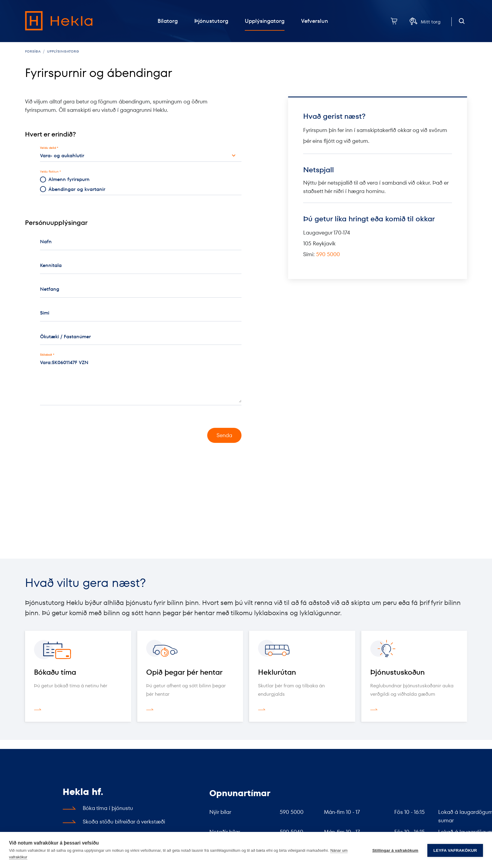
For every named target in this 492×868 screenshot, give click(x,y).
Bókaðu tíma (55, 672)
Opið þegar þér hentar (184, 672)
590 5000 (328, 254)
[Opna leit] (462, 21)
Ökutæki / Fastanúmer (65, 337)
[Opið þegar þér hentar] (190, 650)
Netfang (50, 289)
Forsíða (33, 51)
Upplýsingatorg (63, 51)
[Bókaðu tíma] (78, 650)
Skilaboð (46, 355)
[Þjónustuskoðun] (414, 650)
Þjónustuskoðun (397, 672)
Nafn (46, 242)
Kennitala (51, 265)
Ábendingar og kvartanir (73, 189)
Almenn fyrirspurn (65, 179)
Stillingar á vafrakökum (395, 850)
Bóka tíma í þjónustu (108, 808)
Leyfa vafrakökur (455, 850)
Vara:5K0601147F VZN (141, 377)
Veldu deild (48, 148)
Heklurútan (277, 672)
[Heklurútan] (302, 650)
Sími (45, 313)
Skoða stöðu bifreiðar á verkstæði (124, 822)
